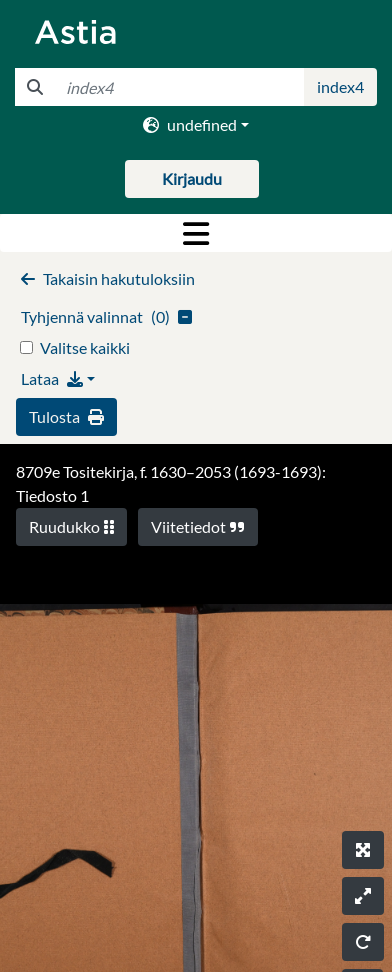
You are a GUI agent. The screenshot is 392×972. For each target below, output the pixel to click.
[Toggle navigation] (196, 233)
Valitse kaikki (85, 347)
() (106, 316)
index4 (340, 86)
